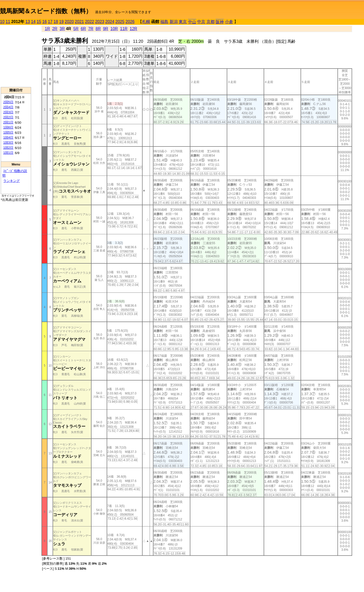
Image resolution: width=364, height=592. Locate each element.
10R (114, 29)
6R (83, 29)
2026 (130, 22)
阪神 (220, 22)
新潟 (174, 22)
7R (91, 29)
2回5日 (8, 102)
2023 (100, 22)
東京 (183, 22)
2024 (110, 22)
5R (76, 29)
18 (56, 22)
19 (61, 22)
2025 (120, 22)
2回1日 (8, 122)
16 (44, 22)
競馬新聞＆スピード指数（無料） (46, 11)
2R (55, 29)
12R (133, 29)
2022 (89, 22)
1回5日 (8, 132)
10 (2, 22)
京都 (211, 22)
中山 (192, 22)
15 (39, 22)
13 (28, 22)
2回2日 (8, 117)
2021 (79, 22)
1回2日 (8, 148)
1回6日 (8, 127)
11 (8, 22)
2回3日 (8, 112)
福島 (164, 22)
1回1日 (8, 153)
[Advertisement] (16, 56)
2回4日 (8, 107)
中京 (201, 22)
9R (105, 29)
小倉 (229, 22)
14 (33, 22)
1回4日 (8, 138)
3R (62, 29)
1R (47, 29)
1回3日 (8, 143)
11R (124, 29)
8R (98, 29)
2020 (69, 22)
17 (50, 22)
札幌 (146, 22)
